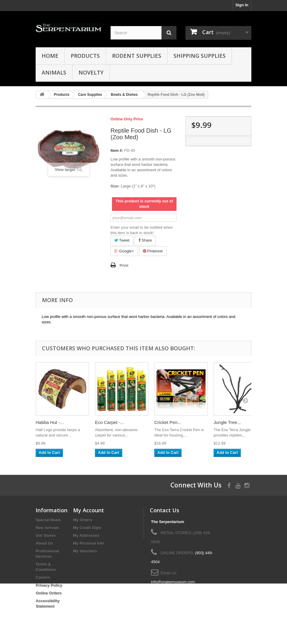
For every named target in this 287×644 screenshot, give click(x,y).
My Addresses (86, 535)
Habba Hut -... (50, 422)
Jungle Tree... (227, 422)
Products (85, 56)
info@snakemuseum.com (173, 582)
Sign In (242, 5)
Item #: (117, 150)
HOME (50, 56)
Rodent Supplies (137, 56)
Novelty (91, 72)
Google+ (124, 251)
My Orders (83, 520)
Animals (54, 72)
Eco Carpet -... (109, 422)
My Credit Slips (87, 528)
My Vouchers (85, 551)
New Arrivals (47, 528)
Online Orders (49, 593)
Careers (43, 577)
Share (145, 240)
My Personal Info (89, 543)
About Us (44, 543)
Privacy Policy (49, 585)
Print (124, 265)
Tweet (122, 240)
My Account (89, 510)
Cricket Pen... (168, 422)
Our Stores (46, 535)
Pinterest (153, 251)
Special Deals (48, 520)
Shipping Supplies (200, 56)
